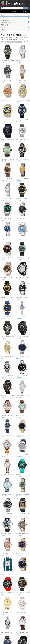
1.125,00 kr (4, 277)
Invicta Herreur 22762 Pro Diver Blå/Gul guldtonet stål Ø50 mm (8, 98)
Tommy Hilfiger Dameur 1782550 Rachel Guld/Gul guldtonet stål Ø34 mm (8, 590)
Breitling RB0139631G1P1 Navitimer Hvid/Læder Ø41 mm (8, 393)
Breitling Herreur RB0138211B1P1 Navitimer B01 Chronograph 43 (22, 137)
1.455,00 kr (4, 494)
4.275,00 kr (18, 612)
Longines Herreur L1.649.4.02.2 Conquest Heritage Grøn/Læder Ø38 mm (22, 236)
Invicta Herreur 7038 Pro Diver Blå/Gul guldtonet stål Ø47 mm (22, 531)
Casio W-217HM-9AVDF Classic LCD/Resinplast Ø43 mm (22, 492)
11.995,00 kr (4, 553)
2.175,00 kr (18, 277)
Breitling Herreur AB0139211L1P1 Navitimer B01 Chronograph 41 (22, 393)
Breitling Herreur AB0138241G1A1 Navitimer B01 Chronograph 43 (8, 354)
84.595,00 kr (4, 139)
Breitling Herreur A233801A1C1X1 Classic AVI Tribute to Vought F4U (8, 630)
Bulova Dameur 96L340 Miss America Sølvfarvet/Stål (22, 295)
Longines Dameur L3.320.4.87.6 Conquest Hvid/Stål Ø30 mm (22, 374)
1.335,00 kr (4, 336)
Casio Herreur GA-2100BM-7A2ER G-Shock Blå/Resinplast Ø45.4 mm (22, 216)
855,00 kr (18, 474)
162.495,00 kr (19, 178)
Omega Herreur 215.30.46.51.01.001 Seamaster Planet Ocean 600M (22, 354)
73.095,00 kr (4, 159)
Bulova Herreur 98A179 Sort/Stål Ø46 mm (8, 315)
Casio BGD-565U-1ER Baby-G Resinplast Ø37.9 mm (8, 117)
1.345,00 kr (18, 572)
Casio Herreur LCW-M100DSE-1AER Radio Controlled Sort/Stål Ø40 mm (22, 275)
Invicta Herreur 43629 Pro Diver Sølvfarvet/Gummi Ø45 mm (22, 255)
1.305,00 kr (18, 513)
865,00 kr (18, 553)
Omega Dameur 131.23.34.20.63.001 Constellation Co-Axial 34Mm (8, 157)
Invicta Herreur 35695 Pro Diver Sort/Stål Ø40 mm (8, 236)
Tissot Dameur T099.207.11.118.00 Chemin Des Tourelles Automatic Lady (22, 39)
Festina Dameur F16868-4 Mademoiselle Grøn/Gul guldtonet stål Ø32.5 (22, 472)
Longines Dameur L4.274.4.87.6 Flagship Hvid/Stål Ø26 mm (8, 177)
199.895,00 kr (19, 119)
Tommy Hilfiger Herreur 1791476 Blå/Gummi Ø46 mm (22, 98)
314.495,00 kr (4, 435)
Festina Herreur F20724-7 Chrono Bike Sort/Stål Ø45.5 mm (8, 492)
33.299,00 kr (19, 336)
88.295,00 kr (4, 415)
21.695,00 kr (19, 237)
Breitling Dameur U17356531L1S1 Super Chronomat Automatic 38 (8, 137)
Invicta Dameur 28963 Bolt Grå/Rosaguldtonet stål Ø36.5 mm (22, 512)
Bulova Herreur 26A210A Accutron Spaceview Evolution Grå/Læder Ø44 (8, 39)
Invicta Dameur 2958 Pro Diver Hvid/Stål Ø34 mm (8, 610)
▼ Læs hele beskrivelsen (15, 20)
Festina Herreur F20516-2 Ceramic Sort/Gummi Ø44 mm (8, 374)
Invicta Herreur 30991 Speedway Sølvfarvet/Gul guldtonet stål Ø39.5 (22, 78)
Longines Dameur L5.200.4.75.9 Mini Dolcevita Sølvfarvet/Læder (8, 551)
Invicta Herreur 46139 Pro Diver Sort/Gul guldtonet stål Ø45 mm (22, 551)
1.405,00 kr (4, 513)
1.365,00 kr (18, 218)
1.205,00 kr (4, 592)
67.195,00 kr (19, 159)
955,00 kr (18, 100)
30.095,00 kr (4, 474)
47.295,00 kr (19, 435)
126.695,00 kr (4, 60)
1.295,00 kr (4, 375)
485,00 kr (18, 494)
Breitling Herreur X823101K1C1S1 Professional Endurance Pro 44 (22, 452)
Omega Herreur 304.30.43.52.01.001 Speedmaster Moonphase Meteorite (8, 58)
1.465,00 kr (4, 237)
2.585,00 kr (4, 297)
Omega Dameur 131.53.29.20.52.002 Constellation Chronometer (22, 58)
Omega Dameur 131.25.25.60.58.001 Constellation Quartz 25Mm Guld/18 (22, 157)
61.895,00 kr (19, 395)
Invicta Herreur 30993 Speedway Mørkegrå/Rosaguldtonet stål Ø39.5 (8, 255)
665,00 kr (3, 198)
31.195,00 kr (4, 40)
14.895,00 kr (19, 415)
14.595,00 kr (4, 178)
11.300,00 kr (19, 297)
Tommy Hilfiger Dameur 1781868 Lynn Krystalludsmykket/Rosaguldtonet (8, 531)
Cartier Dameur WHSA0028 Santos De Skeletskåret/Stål (22, 117)
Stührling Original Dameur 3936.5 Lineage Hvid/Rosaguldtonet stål (8, 452)
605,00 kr (3, 572)
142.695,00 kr (19, 139)
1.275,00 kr (4, 533)
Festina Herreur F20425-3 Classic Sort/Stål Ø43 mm (22, 196)
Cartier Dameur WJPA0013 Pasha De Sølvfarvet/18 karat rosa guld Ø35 (8, 433)
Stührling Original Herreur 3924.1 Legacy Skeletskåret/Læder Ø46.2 (8, 512)
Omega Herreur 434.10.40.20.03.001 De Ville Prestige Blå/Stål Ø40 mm (22, 334)
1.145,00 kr (4, 612)
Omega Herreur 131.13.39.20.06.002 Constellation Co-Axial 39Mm (22, 433)
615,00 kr (3, 218)
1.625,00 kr (4, 100)
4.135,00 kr (4, 316)
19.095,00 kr (19, 375)
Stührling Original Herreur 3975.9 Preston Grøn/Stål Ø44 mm (8, 196)
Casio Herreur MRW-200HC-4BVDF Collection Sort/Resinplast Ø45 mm (8, 571)
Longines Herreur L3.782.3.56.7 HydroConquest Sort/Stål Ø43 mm (22, 413)
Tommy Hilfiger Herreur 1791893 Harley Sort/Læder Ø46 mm (22, 571)
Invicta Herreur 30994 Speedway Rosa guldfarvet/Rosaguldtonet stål (8, 78)
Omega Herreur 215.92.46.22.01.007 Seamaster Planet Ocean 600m (22, 315)
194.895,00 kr (4, 395)
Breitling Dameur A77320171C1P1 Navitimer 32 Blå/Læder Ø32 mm (8, 472)
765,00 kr (18, 257)
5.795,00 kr (18, 40)
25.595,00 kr (19, 454)
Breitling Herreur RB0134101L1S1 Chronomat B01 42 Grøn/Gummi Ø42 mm (22, 177)
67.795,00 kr (19, 356)
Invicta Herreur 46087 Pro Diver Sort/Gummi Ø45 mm (22, 630)
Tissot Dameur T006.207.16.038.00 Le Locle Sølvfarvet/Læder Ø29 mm (22, 610)
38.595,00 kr (4, 632)
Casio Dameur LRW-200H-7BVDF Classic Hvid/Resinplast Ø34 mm (22, 590)
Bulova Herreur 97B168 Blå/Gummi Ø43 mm (8, 295)
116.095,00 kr (19, 60)
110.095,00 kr (19, 316)
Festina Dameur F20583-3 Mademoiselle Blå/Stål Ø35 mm (8, 216)
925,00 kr (3, 119)
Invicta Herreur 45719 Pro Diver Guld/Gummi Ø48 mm (8, 275)
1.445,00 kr (4, 80)
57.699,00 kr (4, 356)
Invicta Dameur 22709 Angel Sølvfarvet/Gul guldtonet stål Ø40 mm (8, 334)
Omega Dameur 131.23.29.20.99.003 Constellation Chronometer (8, 413)
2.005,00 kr (18, 533)
